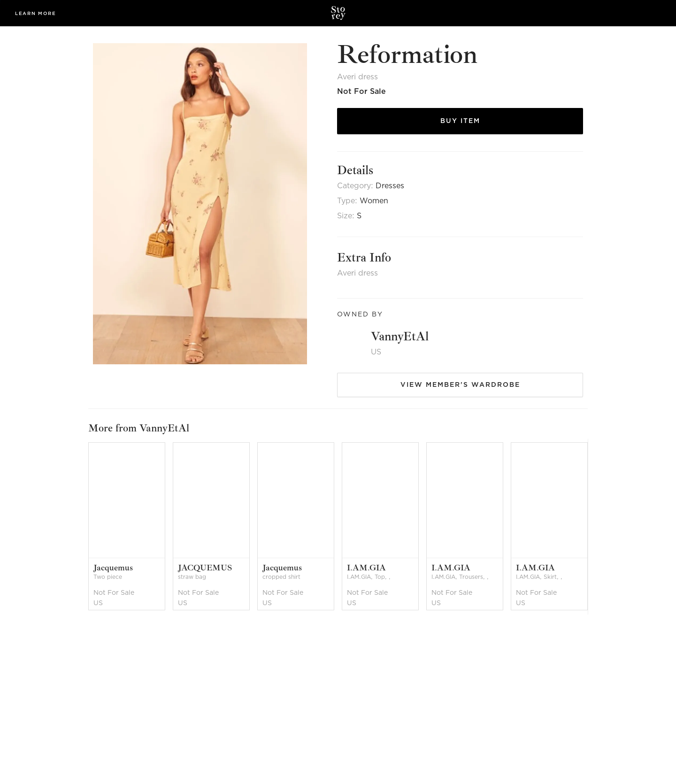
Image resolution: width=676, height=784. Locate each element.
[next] (593, 527)
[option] (131, 527)
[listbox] (338, 527)
